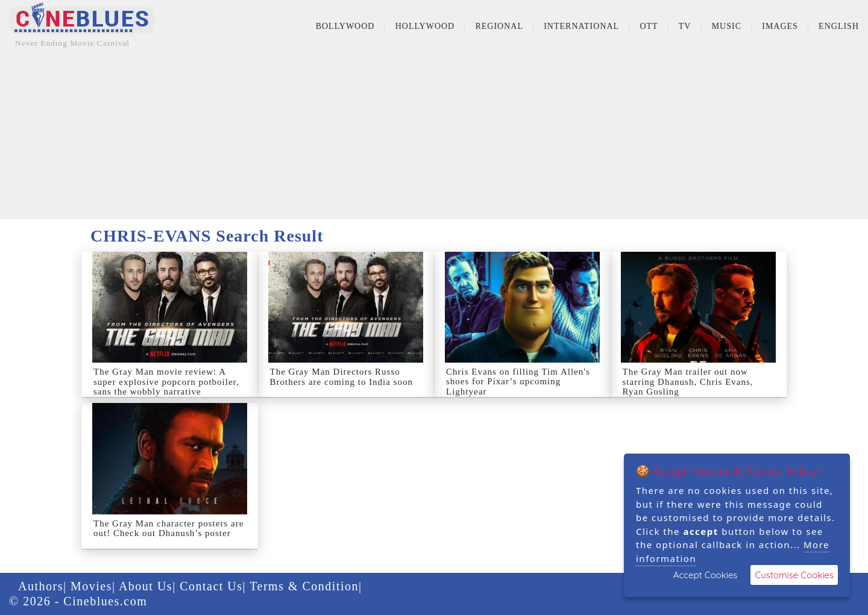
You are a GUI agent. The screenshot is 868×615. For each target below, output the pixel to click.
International (581, 26)
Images (780, 26)
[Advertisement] (434, 135)
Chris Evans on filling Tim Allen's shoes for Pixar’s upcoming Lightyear (518, 382)
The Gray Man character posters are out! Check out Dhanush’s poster (168, 529)
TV (685, 26)
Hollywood (425, 26)
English (839, 26)
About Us (146, 586)
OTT (649, 26)
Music (727, 26)
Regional (499, 26)
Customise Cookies (794, 575)
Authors (41, 586)
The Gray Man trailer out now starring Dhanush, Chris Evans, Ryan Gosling (688, 382)
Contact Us (211, 586)
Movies (91, 586)
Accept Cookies (706, 575)
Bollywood (345, 26)
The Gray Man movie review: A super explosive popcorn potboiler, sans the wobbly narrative (166, 382)
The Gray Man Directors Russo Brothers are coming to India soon (342, 377)
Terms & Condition (304, 586)
